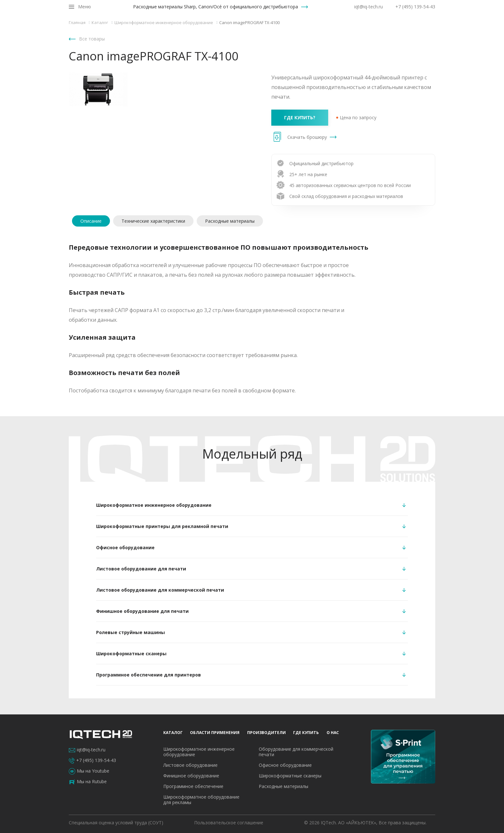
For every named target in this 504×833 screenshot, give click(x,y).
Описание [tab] (91, 221)
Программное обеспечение (193, 786)
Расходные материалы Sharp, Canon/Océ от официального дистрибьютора (216, 7)
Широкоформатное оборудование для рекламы (201, 800)
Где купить (380, 28)
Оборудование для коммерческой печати (296, 752)
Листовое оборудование (190, 765)
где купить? (300, 117)
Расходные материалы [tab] (230, 221)
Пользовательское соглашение (229, 823)
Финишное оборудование (191, 776)
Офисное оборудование (285, 765)
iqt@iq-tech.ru (369, 7)
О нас (410, 28)
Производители (336, 28)
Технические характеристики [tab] (153, 221)
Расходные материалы (283, 786)
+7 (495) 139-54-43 (415, 7)
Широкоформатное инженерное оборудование (199, 752)
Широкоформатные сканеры (290, 776)
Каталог (234, 28)
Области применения (280, 28)
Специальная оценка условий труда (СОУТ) (116, 823)
